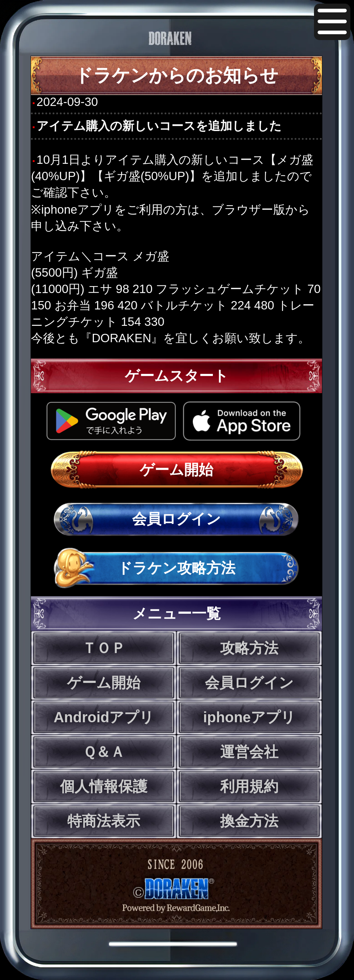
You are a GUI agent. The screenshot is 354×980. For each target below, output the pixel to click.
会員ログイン (176, 519)
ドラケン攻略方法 (176, 568)
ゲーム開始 (176, 470)
